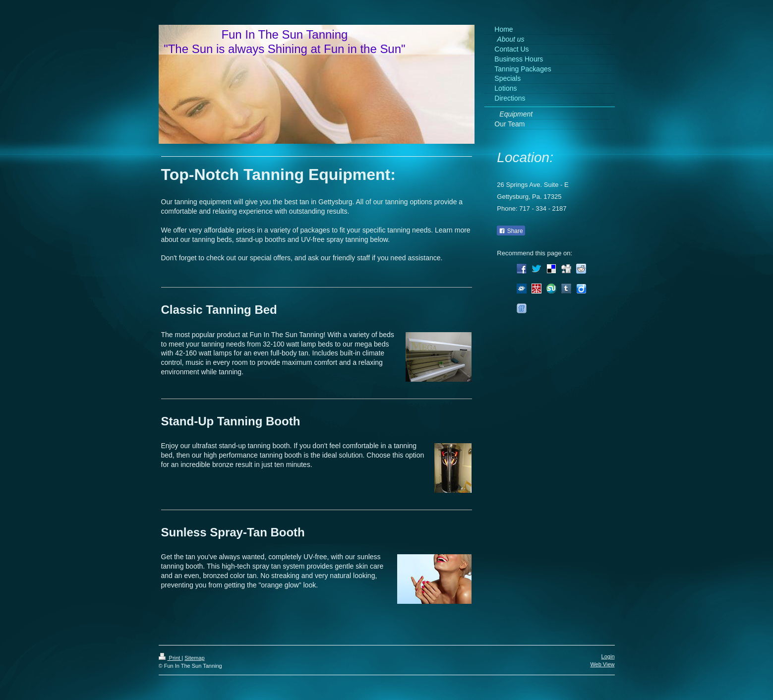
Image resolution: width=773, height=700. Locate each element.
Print (170, 658)
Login (608, 656)
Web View (602, 664)
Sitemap (194, 658)
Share (511, 231)
